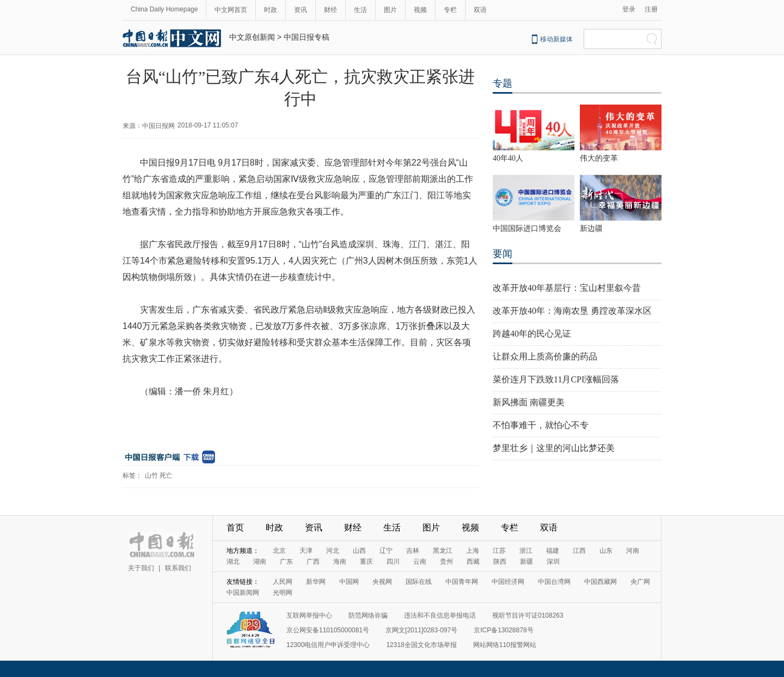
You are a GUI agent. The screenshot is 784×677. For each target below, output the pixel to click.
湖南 (260, 562)
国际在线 (419, 582)
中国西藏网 (601, 582)
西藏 (473, 562)
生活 (360, 10)
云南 (420, 562)
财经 (330, 10)
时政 (271, 10)
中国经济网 (508, 582)
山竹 (151, 475)
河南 (633, 551)
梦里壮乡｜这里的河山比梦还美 (554, 448)
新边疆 (591, 228)
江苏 (499, 551)
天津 (306, 551)
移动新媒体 (556, 39)
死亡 (166, 475)
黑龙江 (443, 551)
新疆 (526, 562)
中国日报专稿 (307, 37)
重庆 (366, 562)
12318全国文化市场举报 (421, 645)
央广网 (640, 582)
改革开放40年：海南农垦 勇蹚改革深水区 (572, 311)
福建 (553, 551)
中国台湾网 (554, 582)
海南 (340, 562)
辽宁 (386, 551)
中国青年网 (462, 582)
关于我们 (141, 568)
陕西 (500, 562)
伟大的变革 (599, 158)
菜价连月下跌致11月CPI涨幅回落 (556, 379)
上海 (473, 551)
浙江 (526, 551)
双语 (480, 10)
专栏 (450, 10)
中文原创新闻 (252, 37)
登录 (629, 9)
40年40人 (508, 158)
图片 (390, 10)
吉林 (413, 551)
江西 (579, 551)
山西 (359, 551)
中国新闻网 (243, 593)
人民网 (283, 582)
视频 (420, 10)
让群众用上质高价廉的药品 (545, 356)
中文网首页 (231, 10)
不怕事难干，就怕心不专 (541, 425)
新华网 (316, 582)
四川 (393, 562)
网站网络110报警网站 (505, 645)
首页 (235, 527)
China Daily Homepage (164, 9)
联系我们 (178, 568)
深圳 (553, 562)
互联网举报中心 (309, 615)
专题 (503, 83)
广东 (286, 562)
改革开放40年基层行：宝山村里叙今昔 (567, 288)
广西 (313, 562)
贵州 (446, 562)
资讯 (301, 10)
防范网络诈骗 (368, 615)
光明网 (283, 593)
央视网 (382, 582)
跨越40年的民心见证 (532, 334)
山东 (606, 551)
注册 (651, 9)
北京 (279, 551)
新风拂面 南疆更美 (529, 402)
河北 (333, 551)
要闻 (503, 254)
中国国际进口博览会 (527, 228)
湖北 (233, 562)
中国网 (349, 582)
